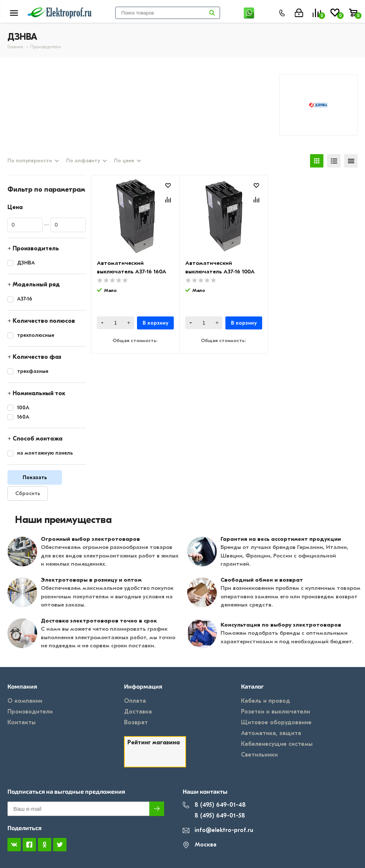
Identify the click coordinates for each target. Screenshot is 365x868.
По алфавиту (83, 161)
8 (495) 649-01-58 (214, 816)
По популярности (30, 161)
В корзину (155, 323)
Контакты (22, 722)
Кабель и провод (265, 701)
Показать (35, 477)
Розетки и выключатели (276, 712)
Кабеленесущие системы (277, 744)
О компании (25, 701)
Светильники (259, 755)
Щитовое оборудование (276, 722)
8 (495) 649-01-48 (214, 805)
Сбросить (28, 493)
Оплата (135, 701)
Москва (200, 845)
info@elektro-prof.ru (218, 830)
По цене (124, 161)
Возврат (136, 722)
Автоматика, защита (271, 733)
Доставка (138, 712)
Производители (30, 712)
